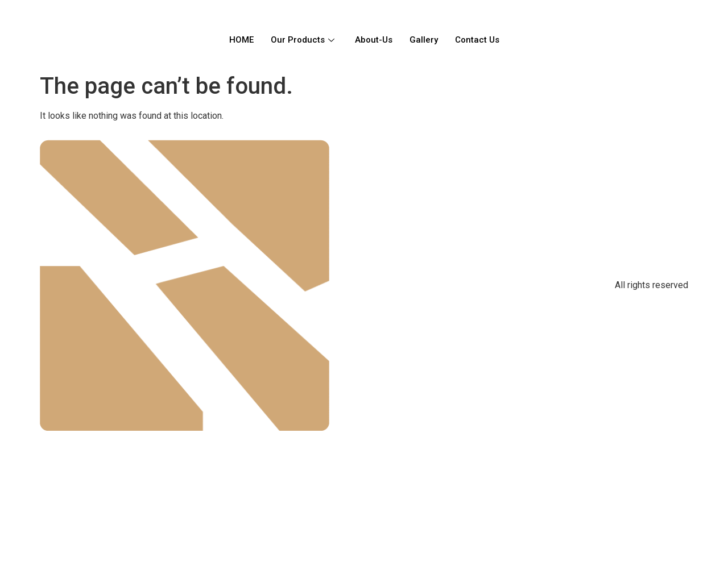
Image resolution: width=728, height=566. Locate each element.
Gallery (424, 40)
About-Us (374, 40)
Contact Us (477, 40)
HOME (241, 40)
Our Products (303, 40)
